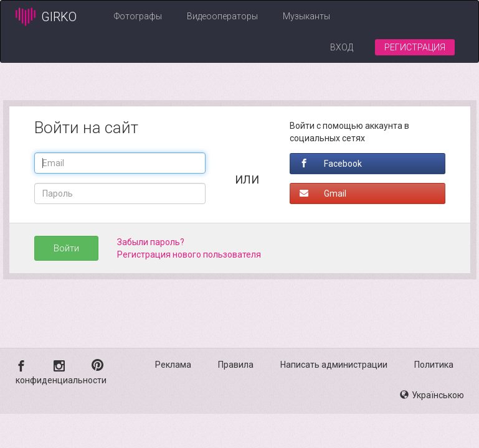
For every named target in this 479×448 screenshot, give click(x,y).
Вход (342, 47)
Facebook (331, 164)
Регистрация (415, 47)
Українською (432, 395)
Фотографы (138, 16)
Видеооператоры (222, 16)
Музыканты (306, 16)
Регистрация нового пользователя (189, 254)
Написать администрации (334, 365)
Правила (236, 365)
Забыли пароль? (151, 242)
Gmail (323, 194)
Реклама (173, 365)
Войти (66, 248)
